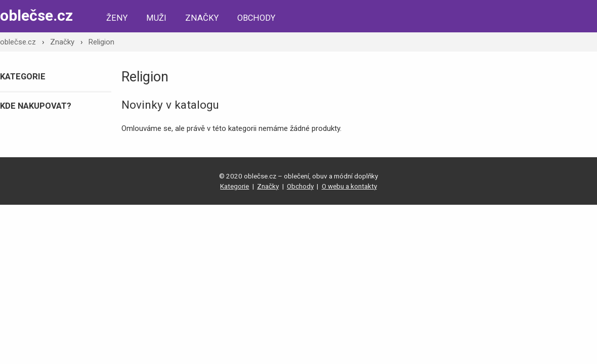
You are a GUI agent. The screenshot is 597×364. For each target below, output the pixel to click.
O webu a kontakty (349, 186)
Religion (101, 42)
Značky (202, 18)
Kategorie (234, 186)
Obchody (256, 18)
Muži (156, 18)
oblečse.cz (36, 15)
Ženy (117, 18)
